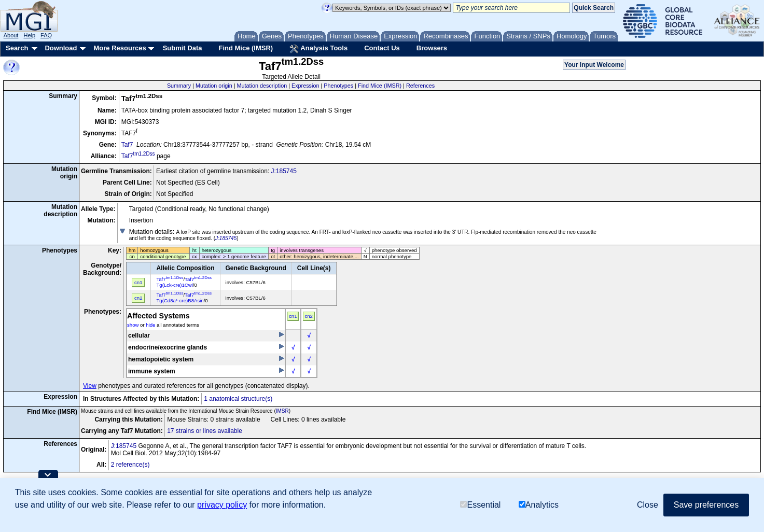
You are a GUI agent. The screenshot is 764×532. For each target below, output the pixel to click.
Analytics (539, 505)
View (90, 386)
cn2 (308, 316)
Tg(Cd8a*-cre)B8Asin (180, 300)
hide (150, 325)
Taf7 (127, 145)
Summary (179, 86)
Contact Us (382, 48)
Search (17, 48)
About (11, 35)
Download (61, 48)
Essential (480, 505)
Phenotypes (338, 86)
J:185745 (283, 171)
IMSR (282, 411)
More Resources (120, 48)
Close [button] (648, 505)
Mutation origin (214, 86)
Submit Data (183, 48)
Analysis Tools (318, 49)
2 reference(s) (130, 465)
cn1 (293, 316)
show (133, 325)
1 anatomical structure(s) (238, 399)
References (420, 86)
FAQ (46, 35)
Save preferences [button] (706, 505)
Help (29, 35)
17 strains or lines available (205, 431)
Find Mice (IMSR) (246, 48)
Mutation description (262, 86)
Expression (305, 86)
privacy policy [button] (222, 505)
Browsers (432, 48)
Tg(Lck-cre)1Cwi (174, 285)
